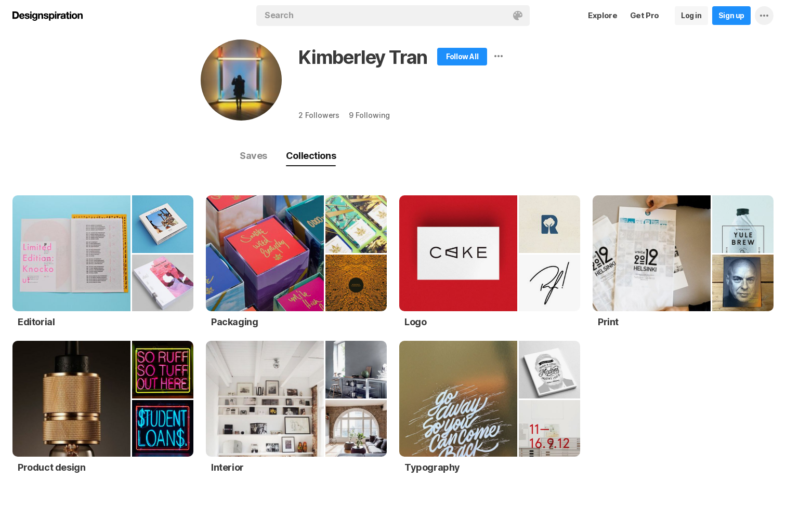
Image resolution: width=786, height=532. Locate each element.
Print (608, 322)
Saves (253, 156)
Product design (51, 467)
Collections (311, 156)
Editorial (36, 322)
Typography (432, 467)
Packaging (234, 322)
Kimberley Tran (363, 57)
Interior (227, 467)
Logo (415, 322)
